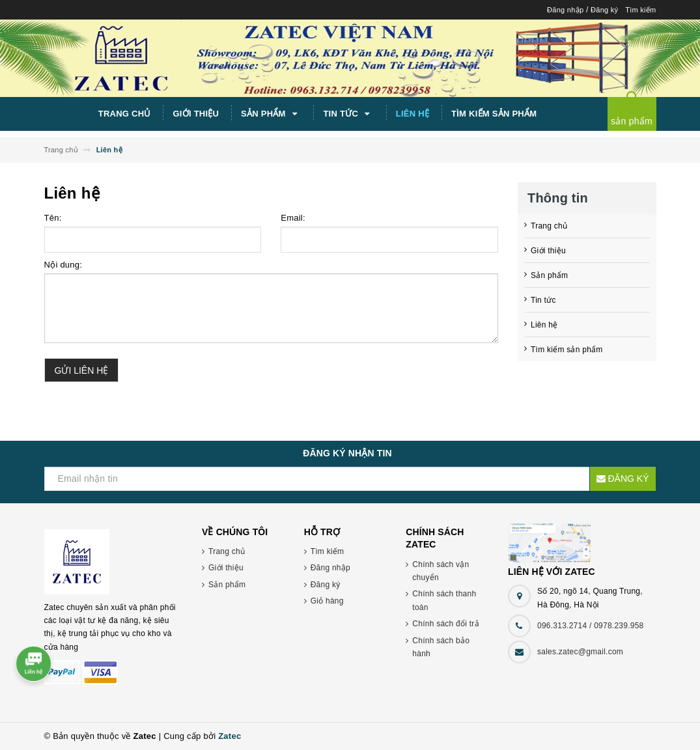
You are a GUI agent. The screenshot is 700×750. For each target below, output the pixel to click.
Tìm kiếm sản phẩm (494, 114)
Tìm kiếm (640, 10)
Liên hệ (413, 114)
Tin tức (348, 114)
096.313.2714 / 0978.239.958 (591, 626)
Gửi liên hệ (82, 370)
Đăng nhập (565, 10)
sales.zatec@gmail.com (580, 652)
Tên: (53, 218)
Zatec (230, 736)
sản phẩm (632, 121)
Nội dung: (63, 265)
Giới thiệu (196, 114)
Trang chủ (125, 114)
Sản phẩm (271, 114)
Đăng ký (604, 10)
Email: (293, 218)
